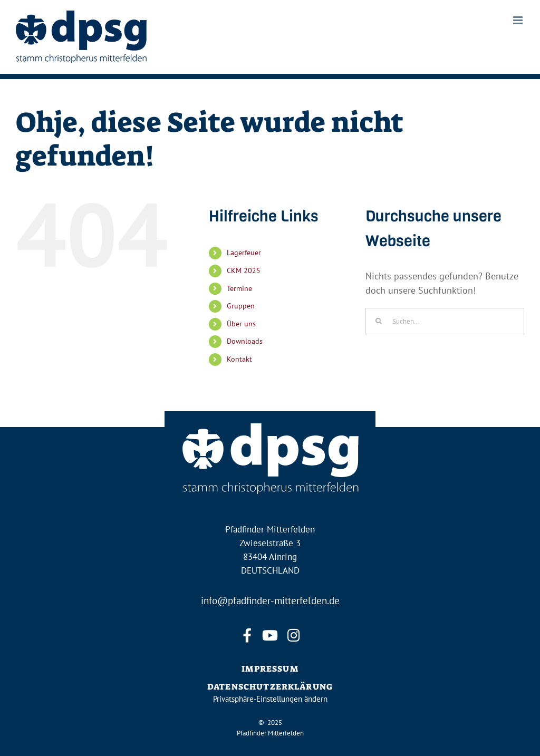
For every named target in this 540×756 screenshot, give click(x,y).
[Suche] (379, 321)
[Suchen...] (445, 321)
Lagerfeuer (244, 253)
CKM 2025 (244, 270)
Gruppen (241, 306)
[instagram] (293, 636)
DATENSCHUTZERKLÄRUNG (270, 687)
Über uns (241, 324)
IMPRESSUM (270, 669)
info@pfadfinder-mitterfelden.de (270, 600)
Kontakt (239, 359)
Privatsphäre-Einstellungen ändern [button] (270, 699)
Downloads (245, 341)
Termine (239, 288)
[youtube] (270, 636)
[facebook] (247, 636)
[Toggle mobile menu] (519, 20)
